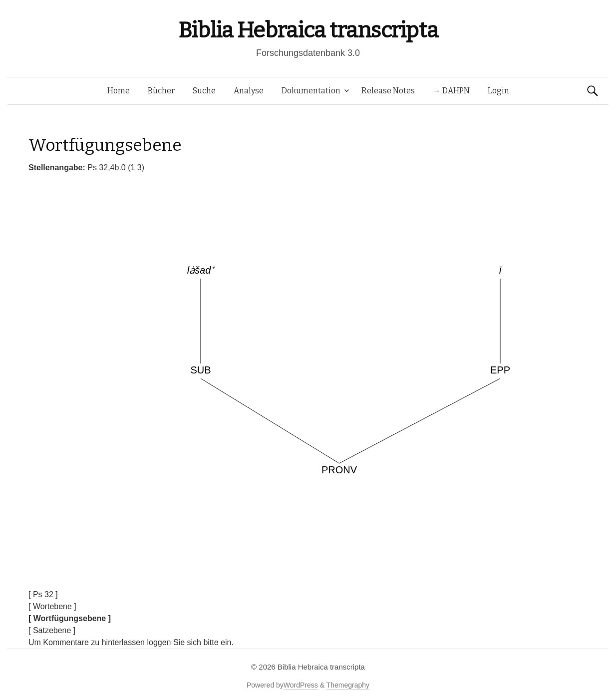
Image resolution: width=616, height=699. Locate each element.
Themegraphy (348, 685)
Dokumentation (311, 91)
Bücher (161, 91)
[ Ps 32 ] (43, 594)
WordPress (301, 685)
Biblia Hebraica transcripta (308, 30)
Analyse (249, 91)
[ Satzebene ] (52, 630)
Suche (204, 91)
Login (498, 91)
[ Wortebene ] (52, 606)
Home (119, 91)
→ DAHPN (451, 91)
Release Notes (388, 91)
